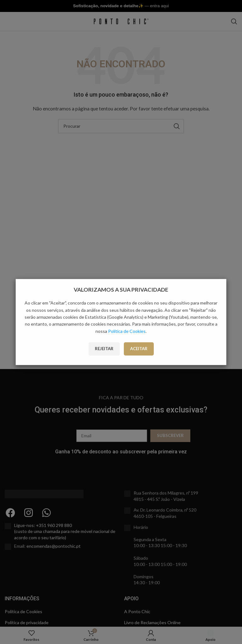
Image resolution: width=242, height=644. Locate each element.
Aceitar (139, 349)
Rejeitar (104, 349)
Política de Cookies (127, 331)
